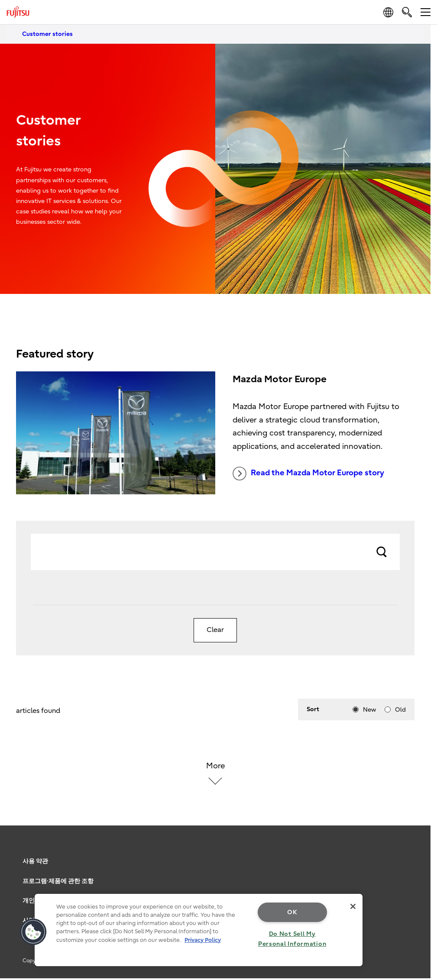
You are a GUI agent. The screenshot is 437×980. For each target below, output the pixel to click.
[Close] (353, 906)
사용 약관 (35, 861)
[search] (407, 12)
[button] (33, 932)
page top (418, 848)
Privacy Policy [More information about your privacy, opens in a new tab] (203, 940)
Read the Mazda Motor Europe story (308, 474)
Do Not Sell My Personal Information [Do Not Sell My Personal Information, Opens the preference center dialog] (292, 939)
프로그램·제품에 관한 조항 (58, 881)
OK (292, 912)
